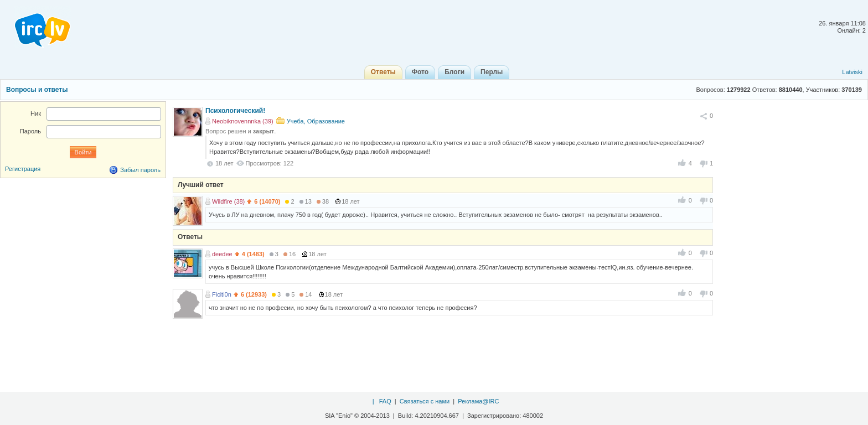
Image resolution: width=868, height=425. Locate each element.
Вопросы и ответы (37, 90)
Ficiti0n (222, 294)
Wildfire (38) (228, 201)
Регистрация (23, 169)
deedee (222, 254)
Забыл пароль (140, 170)
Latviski (852, 72)
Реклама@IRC (478, 401)
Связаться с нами (425, 401)
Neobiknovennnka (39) (243, 121)
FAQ (385, 401)
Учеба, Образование (316, 121)
